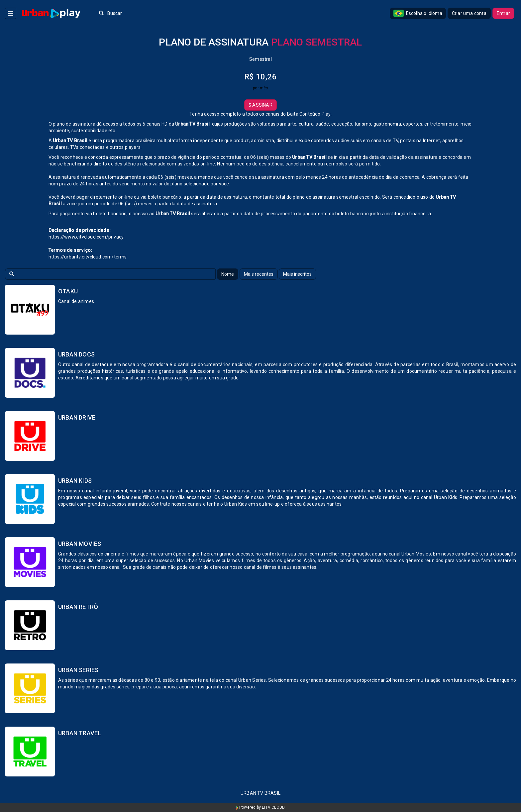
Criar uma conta (469, 13)
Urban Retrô (78, 607)
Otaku (68, 291)
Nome (228, 274)
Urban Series (78, 670)
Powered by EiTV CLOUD (261, 807)
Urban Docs (76, 354)
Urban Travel (80, 733)
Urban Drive (77, 417)
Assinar (260, 105)
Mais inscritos (297, 274)
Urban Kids (75, 481)
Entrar (503, 13)
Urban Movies (80, 544)
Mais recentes (259, 274)
